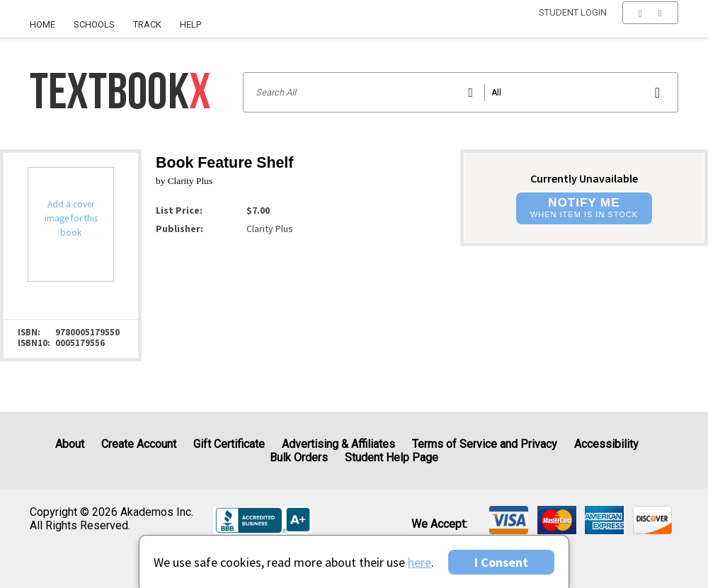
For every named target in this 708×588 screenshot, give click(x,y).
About (70, 444)
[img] (509, 520)
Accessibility (606, 444)
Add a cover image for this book (71, 218)
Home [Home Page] (42, 24)
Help (190, 24)
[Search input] (461, 92)
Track (147, 24)
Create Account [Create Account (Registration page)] (139, 444)
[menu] (650, 25)
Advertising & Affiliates (338, 444)
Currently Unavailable (584, 178)
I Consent (501, 562)
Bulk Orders (299, 457)
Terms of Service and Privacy (485, 444)
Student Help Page (392, 457)
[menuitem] (47, 19)
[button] (650, 25)
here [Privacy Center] (419, 562)
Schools (94, 24)
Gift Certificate (229, 444)
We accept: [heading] (439, 524)
